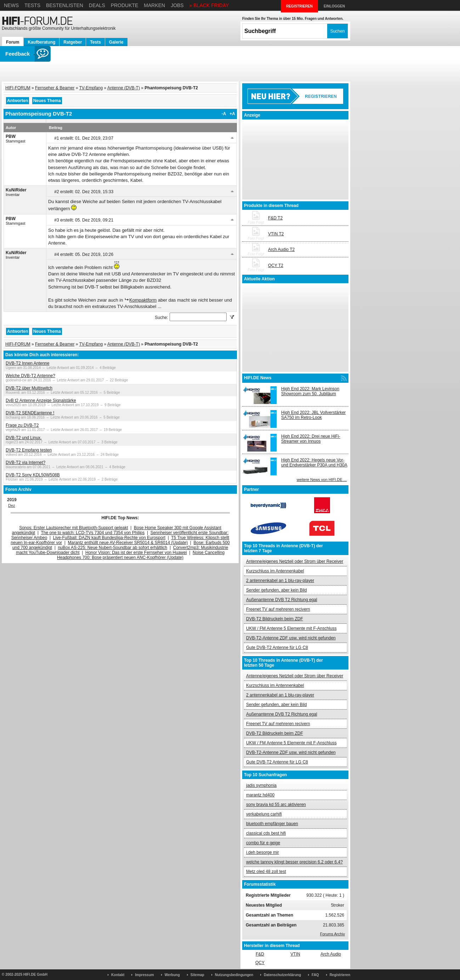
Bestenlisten (65, 5)
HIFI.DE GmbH (35, 975)
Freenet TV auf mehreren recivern (278, 609)
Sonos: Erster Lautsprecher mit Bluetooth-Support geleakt (74, 528)
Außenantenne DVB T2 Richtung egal (282, 600)
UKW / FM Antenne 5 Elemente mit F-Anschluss (291, 628)
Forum (13, 42)
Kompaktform (143, 300)
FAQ (315, 975)
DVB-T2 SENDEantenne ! (30, 413)
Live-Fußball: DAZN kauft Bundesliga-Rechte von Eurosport (109, 538)
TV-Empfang (91, 88)
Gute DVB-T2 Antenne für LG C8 (277, 648)
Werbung (172, 975)
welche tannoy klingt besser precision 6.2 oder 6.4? (294, 862)
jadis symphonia (261, 785)
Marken (154, 5)
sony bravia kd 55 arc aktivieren (276, 805)
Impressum (144, 975)
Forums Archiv (333, 934)
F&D (260, 954)
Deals (97, 5)
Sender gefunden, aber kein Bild (276, 590)
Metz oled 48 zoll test (266, 872)
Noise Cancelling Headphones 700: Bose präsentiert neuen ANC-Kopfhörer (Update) (141, 555)
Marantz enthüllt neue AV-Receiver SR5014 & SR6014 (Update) (128, 543)
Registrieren (340, 975)
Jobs (177, 5)
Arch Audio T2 (281, 250)
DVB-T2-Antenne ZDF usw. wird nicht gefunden (291, 638)
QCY (260, 963)
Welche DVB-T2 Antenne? (30, 376)
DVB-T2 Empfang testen (29, 450)
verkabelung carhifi (264, 814)
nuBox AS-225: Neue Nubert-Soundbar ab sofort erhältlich (112, 548)
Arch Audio (331, 954)
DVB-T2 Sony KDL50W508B (33, 475)
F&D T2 (275, 218)
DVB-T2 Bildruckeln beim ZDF (275, 619)
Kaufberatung (41, 42)
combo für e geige (263, 843)
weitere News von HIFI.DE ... (322, 480)
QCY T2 (276, 265)
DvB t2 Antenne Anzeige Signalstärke (41, 401)
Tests (32, 5)
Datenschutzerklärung (282, 975)
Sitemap (197, 975)
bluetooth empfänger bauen (272, 824)
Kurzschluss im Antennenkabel (275, 571)
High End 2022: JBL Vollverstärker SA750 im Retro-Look (313, 415)
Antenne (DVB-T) (124, 88)
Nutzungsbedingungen (234, 975)
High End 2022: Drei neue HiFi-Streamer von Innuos (311, 439)
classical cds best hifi (266, 833)
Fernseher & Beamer (55, 88)
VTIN (295, 954)
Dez (12, 505)
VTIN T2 (276, 234)
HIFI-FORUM (18, 88)
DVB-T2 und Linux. (24, 438)
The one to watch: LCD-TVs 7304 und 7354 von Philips (93, 533)
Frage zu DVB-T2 (22, 425)
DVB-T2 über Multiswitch (29, 388)
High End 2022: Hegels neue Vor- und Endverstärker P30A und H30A (314, 463)
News (11, 5)
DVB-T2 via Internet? (25, 463)
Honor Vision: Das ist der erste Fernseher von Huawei (136, 553)
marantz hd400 (260, 795)
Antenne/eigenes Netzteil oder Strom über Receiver (295, 561)
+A (232, 114)
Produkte (125, 5)
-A (224, 114)
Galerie (116, 42)
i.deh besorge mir (263, 852)
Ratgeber (73, 42)
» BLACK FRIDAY (209, 5)
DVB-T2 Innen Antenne (27, 363)
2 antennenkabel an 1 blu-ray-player (280, 581)
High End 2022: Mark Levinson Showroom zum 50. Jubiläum (310, 391)
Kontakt (118, 975)
